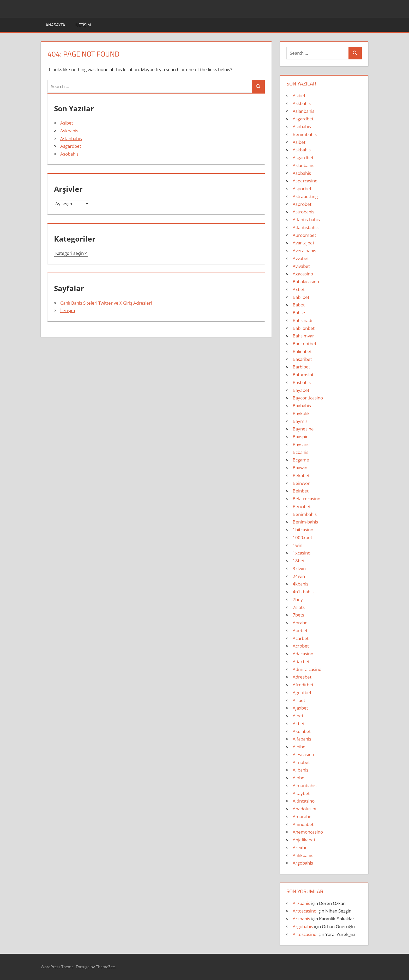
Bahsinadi (302, 320)
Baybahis (302, 406)
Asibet (67, 123)
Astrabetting (305, 196)
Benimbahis (305, 134)
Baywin (300, 468)
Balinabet (302, 351)
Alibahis (300, 770)
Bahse (299, 313)
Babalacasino (306, 282)
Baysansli (302, 444)
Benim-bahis (305, 522)
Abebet (300, 630)
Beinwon (302, 483)
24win (299, 576)
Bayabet (301, 390)
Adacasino (303, 654)
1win (297, 545)
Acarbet (301, 638)
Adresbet (302, 677)
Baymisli (301, 421)
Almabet (301, 762)
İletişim (83, 25)
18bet (299, 561)
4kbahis (300, 584)
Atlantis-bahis (306, 220)
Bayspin (301, 437)
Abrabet (301, 623)
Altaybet (301, 793)
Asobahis (69, 154)
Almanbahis (305, 785)
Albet (298, 716)
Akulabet (302, 731)
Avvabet (301, 258)
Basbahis (302, 382)
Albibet (300, 747)
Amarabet (303, 816)
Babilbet (301, 297)
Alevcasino (303, 754)
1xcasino (302, 553)
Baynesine (303, 429)
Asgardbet (71, 146)
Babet (299, 305)
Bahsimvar (303, 336)
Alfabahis (302, 739)
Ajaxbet (300, 708)
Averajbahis (304, 251)
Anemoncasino (308, 832)
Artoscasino (305, 911)
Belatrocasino (306, 499)
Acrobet (301, 646)
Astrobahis (303, 212)
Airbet (299, 700)
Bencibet (302, 506)
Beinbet (301, 491)
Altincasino (304, 801)
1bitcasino (303, 530)
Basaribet (302, 359)
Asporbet (302, 189)
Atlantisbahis (306, 227)
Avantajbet (303, 243)
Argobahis (303, 863)
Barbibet (301, 367)
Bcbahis (300, 452)
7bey (298, 599)
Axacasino (303, 274)
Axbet (299, 289)
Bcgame (301, 460)
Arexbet (301, 848)
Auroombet (304, 235)
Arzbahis (301, 903)
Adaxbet (301, 661)
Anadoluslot (305, 809)
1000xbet (302, 537)
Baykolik (301, 413)
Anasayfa (55, 25)
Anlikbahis (303, 855)
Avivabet (301, 266)
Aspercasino (305, 181)
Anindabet (303, 824)
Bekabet (301, 475)
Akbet (299, 723)
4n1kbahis (303, 592)
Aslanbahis (71, 138)
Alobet (299, 778)
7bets (298, 615)
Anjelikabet (304, 840)
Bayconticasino (308, 398)
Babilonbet (304, 328)
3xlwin (299, 568)
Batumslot (303, 375)
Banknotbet (305, 344)
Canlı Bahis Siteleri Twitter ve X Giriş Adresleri (106, 303)
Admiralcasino (307, 669)
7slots (299, 607)
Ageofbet (302, 692)
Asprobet (302, 204)
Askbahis (69, 131)
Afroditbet (303, 685)
